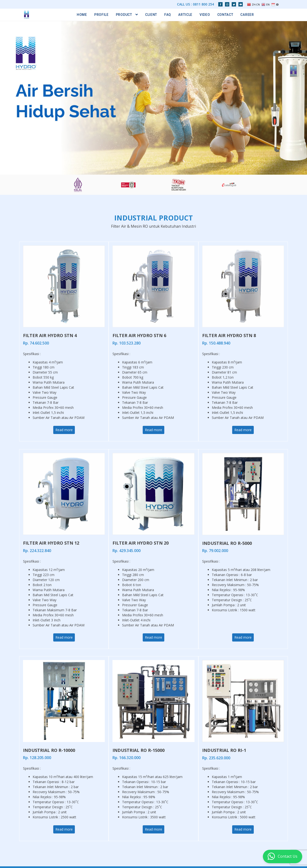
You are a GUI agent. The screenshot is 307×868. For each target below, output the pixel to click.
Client (151, 15)
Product (127, 15)
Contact (225, 15)
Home (82, 15)
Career (247, 15)
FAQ (168, 15)
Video (205, 15)
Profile (101, 15)
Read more (64, 430)
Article (185, 15)
